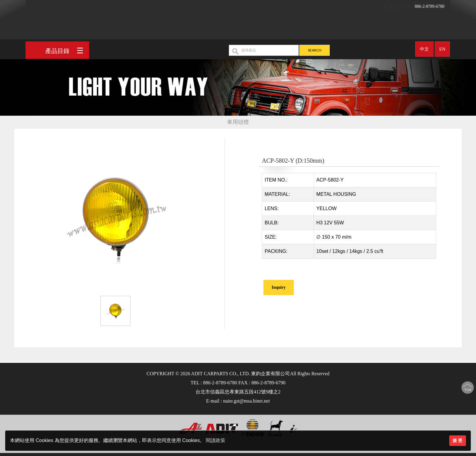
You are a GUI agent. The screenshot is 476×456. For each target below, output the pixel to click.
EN (442, 47)
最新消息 (343, 28)
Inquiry (279, 287)
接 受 (457, 441)
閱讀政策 (216, 440)
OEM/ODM (305, 28)
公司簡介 (232, 28)
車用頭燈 (238, 122)
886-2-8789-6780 (414, 5)
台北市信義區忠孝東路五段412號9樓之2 (238, 392)
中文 (424, 47)
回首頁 (200, 28)
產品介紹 (267, 28)
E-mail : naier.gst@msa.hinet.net (238, 401)
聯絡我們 (378, 28)
